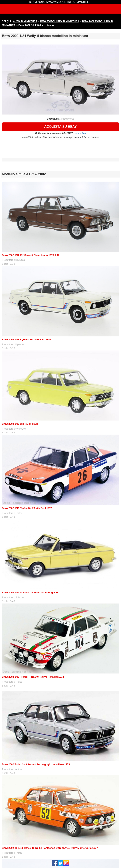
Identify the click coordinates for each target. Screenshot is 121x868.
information (80, 133)
